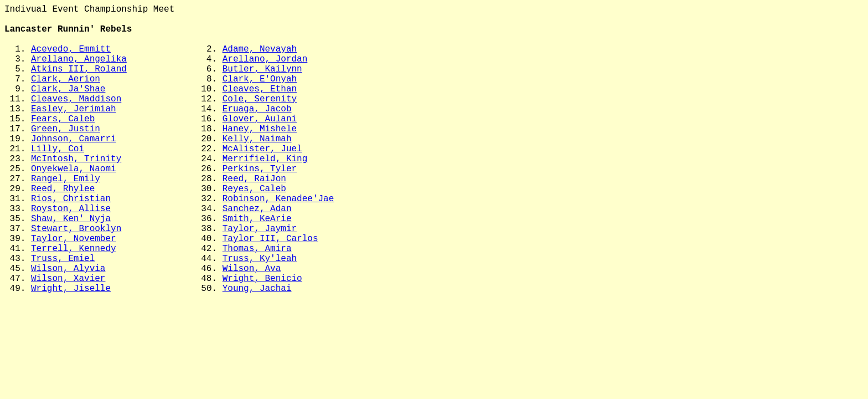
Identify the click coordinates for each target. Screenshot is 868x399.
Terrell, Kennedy (74, 303)
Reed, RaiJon (254, 218)
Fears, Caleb (63, 145)
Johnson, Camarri (74, 169)
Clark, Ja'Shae (68, 108)
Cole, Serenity (260, 120)
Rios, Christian (71, 242)
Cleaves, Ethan (260, 108)
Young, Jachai (257, 352)
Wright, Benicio (262, 340)
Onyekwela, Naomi (74, 206)
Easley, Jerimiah (74, 132)
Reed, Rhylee (63, 230)
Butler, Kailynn (262, 84)
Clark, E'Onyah (260, 96)
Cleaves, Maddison (76, 120)
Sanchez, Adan (257, 254)
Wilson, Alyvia (68, 328)
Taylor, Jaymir (260, 279)
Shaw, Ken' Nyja (71, 267)
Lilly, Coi (58, 181)
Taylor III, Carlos (270, 291)
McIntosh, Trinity (76, 193)
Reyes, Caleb (254, 230)
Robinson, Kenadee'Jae (278, 242)
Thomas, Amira (257, 303)
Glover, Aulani (260, 145)
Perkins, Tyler (260, 206)
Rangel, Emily (66, 218)
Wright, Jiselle (71, 352)
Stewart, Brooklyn (76, 279)
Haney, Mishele (260, 157)
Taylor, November (74, 291)
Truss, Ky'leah (260, 315)
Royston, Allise (71, 254)
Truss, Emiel (63, 315)
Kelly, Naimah (257, 169)
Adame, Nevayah (260, 59)
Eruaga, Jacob (257, 132)
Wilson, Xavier (68, 340)
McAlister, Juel (262, 181)
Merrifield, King (265, 193)
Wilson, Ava (252, 328)
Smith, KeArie (257, 267)
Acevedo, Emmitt (71, 59)
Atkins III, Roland (79, 84)
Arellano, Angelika (79, 71)
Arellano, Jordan (265, 71)
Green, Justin (66, 157)
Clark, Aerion (66, 96)
